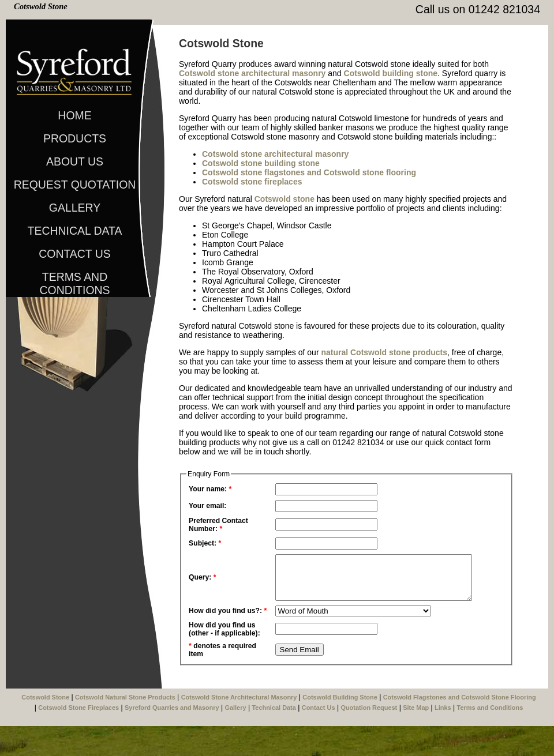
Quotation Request (369, 738)
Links (443, 738)
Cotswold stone (285, 199)
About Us (75, 161)
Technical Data (75, 231)
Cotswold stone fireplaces (252, 182)
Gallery (75, 208)
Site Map (416, 738)
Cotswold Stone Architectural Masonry (239, 727)
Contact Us (75, 254)
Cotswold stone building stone (261, 163)
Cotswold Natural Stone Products (125, 727)
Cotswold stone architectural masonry (252, 73)
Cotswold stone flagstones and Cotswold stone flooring (309, 172)
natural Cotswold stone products (384, 352)
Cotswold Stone (41, 6)
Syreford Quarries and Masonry (172, 738)
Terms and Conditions (74, 279)
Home (74, 115)
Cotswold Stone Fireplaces (78, 738)
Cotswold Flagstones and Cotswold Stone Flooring (460, 727)
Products (75, 138)
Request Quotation (75, 185)
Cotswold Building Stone (340, 727)
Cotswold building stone (391, 73)
